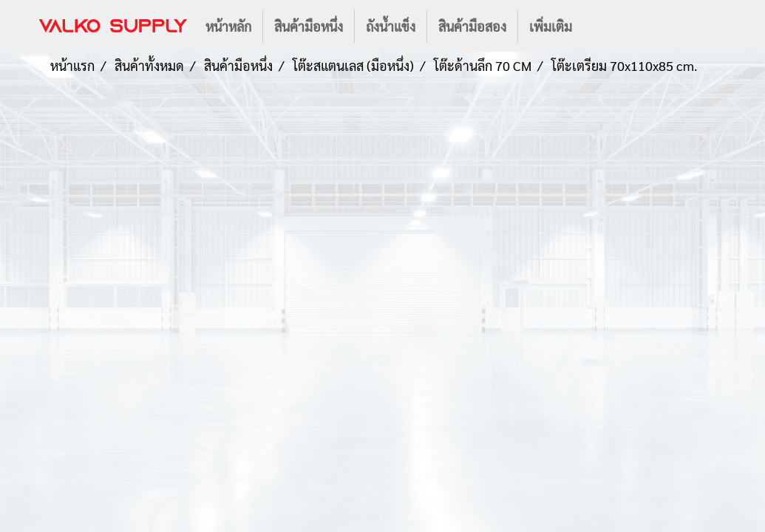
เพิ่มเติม (551, 26)
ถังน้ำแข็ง (391, 26)
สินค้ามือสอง (472, 26)
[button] (596, 26)
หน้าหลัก (228, 26)
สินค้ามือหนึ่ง (309, 26)
